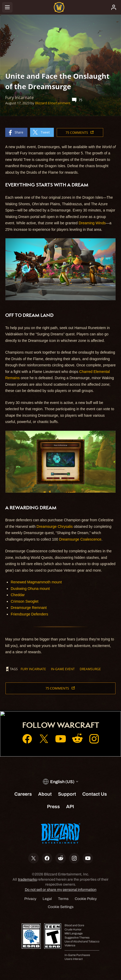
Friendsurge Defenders (29, 614)
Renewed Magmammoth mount (36, 582)
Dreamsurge (90, 669)
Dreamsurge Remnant (29, 608)
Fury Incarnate (33, 669)
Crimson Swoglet (25, 601)
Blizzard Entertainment (53, 103)
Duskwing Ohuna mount (30, 589)
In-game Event (63, 669)
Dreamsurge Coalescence (80, 539)
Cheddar (18, 595)
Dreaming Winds (92, 223)
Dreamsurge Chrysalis (55, 527)
